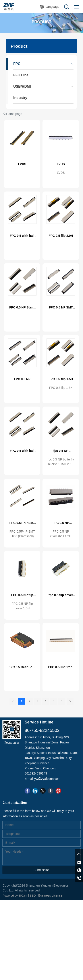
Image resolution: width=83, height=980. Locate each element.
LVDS (22, 164)
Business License (50, 895)
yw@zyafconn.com (47, 779)
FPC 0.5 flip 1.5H (61, 379)
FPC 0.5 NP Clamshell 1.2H (61, 525)
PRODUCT (41, 22)
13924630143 (38, 773)
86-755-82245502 (42, 730)
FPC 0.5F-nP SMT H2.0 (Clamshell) (22, 525)
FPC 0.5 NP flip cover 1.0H (22, 597)
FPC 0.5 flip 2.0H (61, 236)
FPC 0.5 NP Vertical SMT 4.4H (22, 381)
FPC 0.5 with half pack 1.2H (22, 238)
